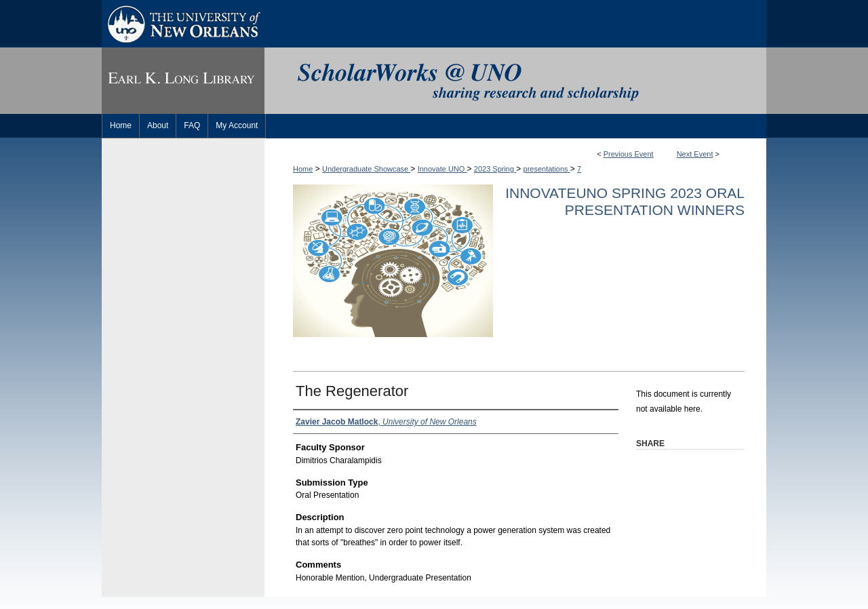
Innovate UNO (442, 169)
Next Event (695, 154)
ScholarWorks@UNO (515, 81)
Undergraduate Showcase (366, 169)
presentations (547, 169)
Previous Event (629, 154)
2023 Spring (495, 169)
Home (303, 169)
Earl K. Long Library (183, 81)
